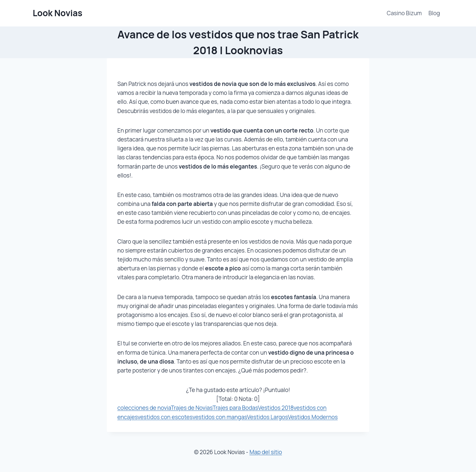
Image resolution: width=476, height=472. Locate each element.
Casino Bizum (404, 13)
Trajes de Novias (192, 408)
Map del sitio (266, 452)
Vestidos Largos (267, 417)
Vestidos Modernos (313, 417)
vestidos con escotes (165, 417)
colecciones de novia (144, 408)
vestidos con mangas (220, 417)
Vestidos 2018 (276, 408)
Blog (434, 13)
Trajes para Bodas (235, 408)
